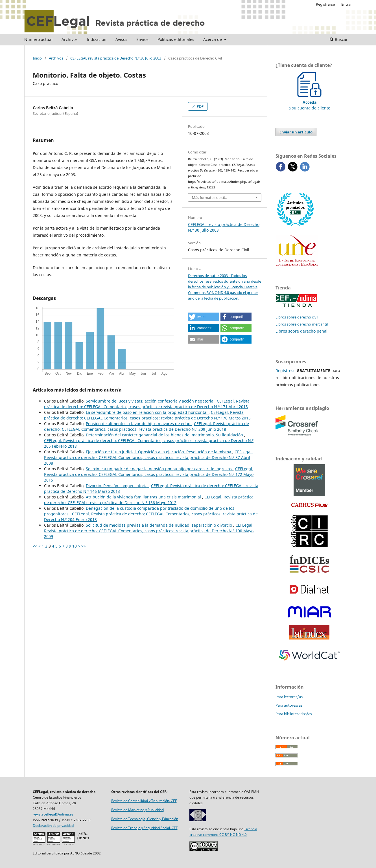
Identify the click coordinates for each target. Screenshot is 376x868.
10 (75, 546)
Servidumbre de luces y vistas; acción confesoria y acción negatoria (150, 401)
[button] (204, 317)
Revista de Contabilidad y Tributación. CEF (144, 801)
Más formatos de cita (210, 197)
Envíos (142, 39)
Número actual (38, 39)
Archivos (70, 39)
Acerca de (213, 39)
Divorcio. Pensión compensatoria (117, 486)
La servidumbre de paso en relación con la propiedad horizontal (147, 412)
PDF (200, 106)
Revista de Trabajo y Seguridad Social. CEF (144, 828)
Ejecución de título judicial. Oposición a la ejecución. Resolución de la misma (159, 452)
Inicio (37, 58)
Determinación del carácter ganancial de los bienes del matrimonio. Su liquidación (165, 435)
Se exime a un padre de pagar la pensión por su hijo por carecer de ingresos (159, 469)
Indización (97, 39)
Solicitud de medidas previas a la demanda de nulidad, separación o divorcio (159, 525)
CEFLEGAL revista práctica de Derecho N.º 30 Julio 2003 (116, 58)
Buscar (339, 39)
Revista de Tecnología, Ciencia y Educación (145, 819)
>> (84, 546)
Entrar (347, 4)
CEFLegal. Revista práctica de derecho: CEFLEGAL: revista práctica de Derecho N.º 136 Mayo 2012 (149, 500)
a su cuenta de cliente (309, 102)
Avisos (121, 39)
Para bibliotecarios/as (294, 714)
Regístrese (286, 371)
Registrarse (325, 4)
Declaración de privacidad (53, 826)
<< (35, 546)
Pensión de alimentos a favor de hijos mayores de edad (139, 424)
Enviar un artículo (296, 132)
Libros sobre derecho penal (301, 331)
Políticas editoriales (176, 39)
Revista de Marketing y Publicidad (137, 810)
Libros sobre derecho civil (297, 317)
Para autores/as (289, 705)
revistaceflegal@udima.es (53, 814)
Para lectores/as (289, 697)
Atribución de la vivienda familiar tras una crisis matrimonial (144, 497)
